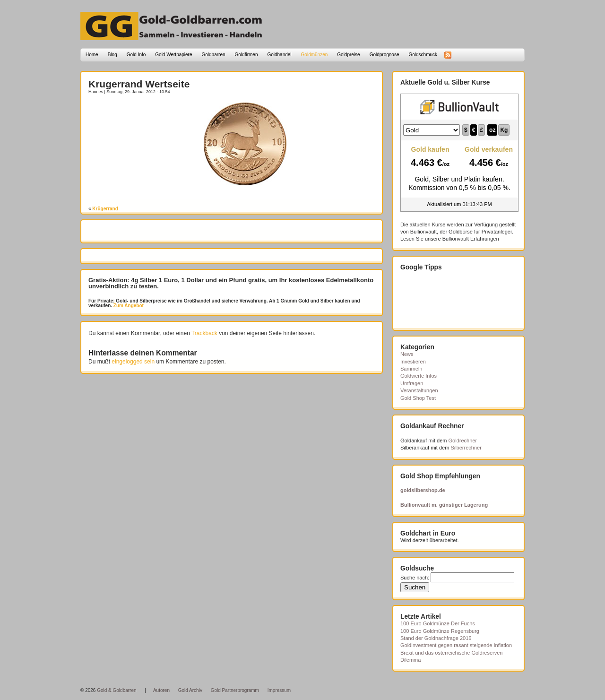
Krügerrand (105, 209)
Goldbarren (214, 55)
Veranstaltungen (419, 390)
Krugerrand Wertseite (139, 84)
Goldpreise (348, 55)
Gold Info (136, 55)
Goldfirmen (246, 55)
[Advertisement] (144, 117)
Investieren (413, 362)
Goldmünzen (315, 55)
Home (92, 55)
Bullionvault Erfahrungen (471, 239)
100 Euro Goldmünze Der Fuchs (438, 623)
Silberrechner (466, 448)
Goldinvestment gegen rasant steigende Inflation (456, 645)
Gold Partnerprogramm (235, 690)
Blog (112, 55)
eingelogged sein (133, 362)
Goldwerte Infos (419, 376)
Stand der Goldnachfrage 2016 (436, 638)
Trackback (204, 333)
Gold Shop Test (418, 398)
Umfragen (412, 383)
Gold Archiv (190, 690)
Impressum (279, 690)
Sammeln (411, 369)
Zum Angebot (128, 306)
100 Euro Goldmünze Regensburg (440, 631)
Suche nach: (415, 578)
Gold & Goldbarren (117, 690)
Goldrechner (463, 441)
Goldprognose (385, 55)
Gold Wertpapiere (173, 55)
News (407, 354)
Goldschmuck (423, 55)
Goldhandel (279, 55)
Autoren (161, 690)
